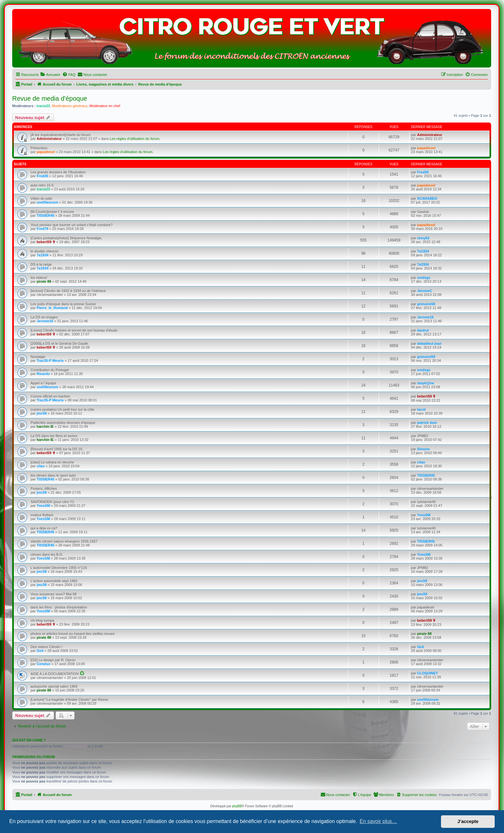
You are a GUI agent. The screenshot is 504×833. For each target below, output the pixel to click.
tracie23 (43, 106)
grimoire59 (426, 304)
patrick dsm (427, 423)
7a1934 (43, 255)
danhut (423, 330)
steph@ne (426, 383)
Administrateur (49, 139)
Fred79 (42, 229)
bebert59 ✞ (46, 242)
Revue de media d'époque (50, 98)
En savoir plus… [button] (378, 821)
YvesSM (43, 506)
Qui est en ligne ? (29, 740)
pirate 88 (44, 281)
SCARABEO (427, 198)
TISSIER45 (45, 215)
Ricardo (43, 374)
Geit (40, 651)
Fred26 (42, 176)
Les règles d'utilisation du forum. (135, 139)
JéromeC (425, 291)
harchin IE (45, 426)
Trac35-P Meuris (50, 361)
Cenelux (44, 664)
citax (41, 466)
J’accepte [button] (468, 821)
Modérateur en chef (105, 106)
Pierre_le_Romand (52, 308)
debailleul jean (429, 343)
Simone (424, 449)
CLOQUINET (428, 673)
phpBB (237, 806)
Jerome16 (45, 321)
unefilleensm (47, 202)
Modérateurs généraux (70, 106)
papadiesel (46, 152)
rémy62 (423, 238)
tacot (421, 409)
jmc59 (42, 413)
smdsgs (424, 278)
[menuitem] (50, 75)
